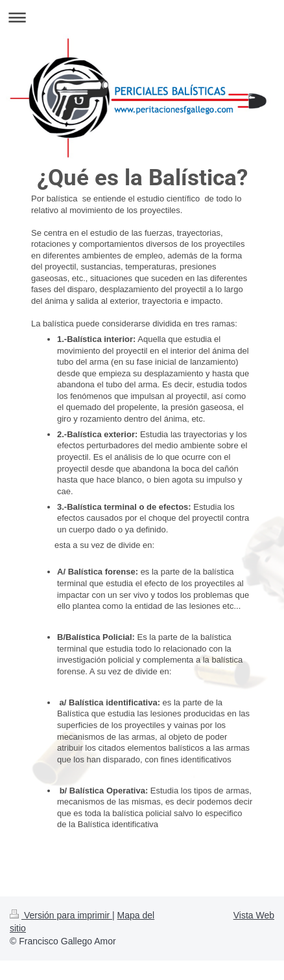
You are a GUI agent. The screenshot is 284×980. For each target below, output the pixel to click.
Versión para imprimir (61, 915)
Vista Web (254, 915)
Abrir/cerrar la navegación (142, 17)
